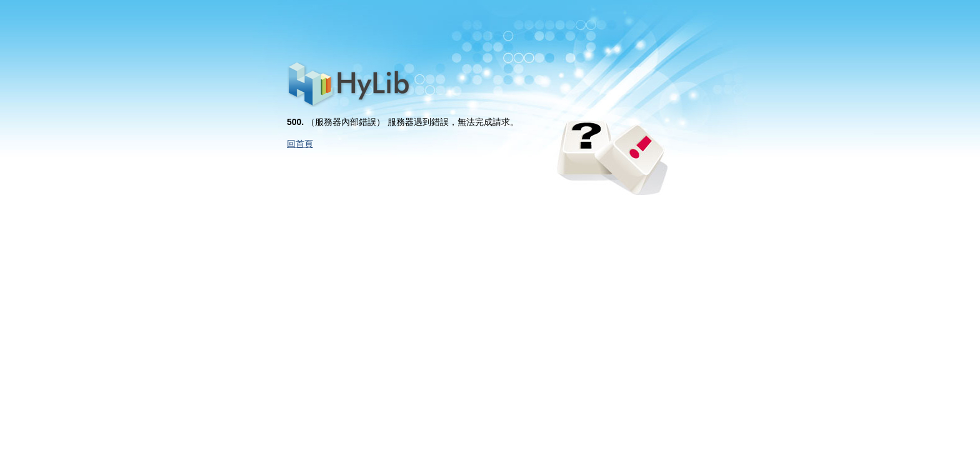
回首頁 (300, 144)
